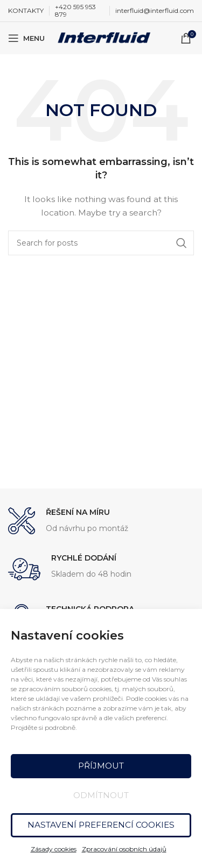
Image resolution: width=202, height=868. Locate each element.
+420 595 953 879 (75, 10)
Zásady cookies (54, 849)
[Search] (101, 243)
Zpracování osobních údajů (124, 849)
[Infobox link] (101, 521)
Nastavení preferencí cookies (101, 825)
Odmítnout (101, 795)
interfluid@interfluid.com (155, 10)
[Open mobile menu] (26, 38)
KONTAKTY (26, 10)
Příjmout (101, 766)
